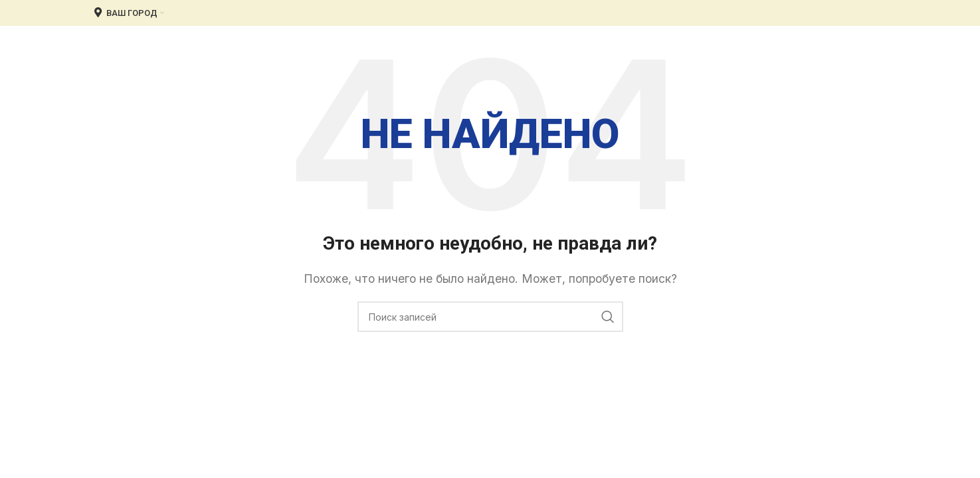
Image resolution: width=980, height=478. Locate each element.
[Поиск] (490, 317)
